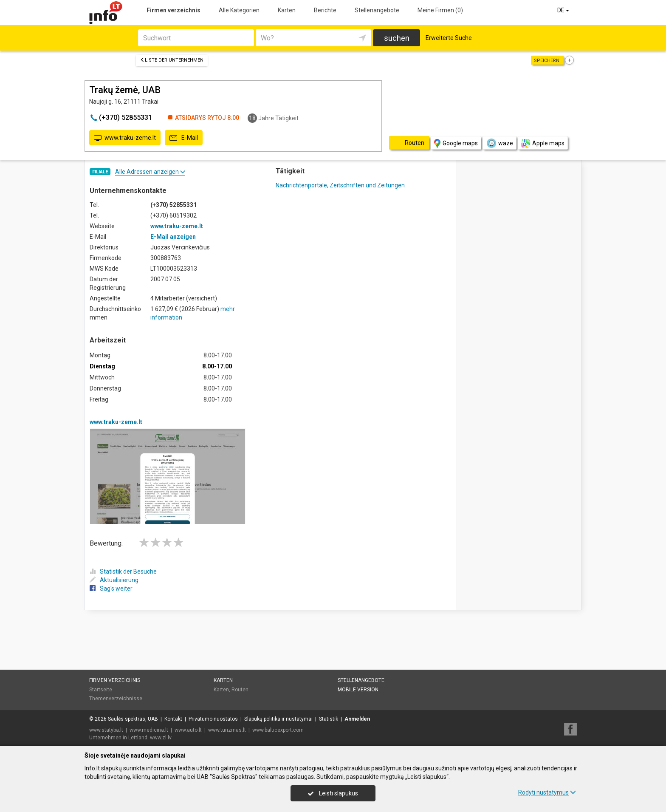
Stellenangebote (377, 10)
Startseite (101, 690)
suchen (397, 38)
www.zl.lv (161, 738)
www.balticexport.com (278, 730)
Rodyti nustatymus (547, 792)
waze (499, 143)
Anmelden (357, 719)
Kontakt (173, 719)
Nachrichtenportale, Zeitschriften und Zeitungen (340, 185)
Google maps (456, 143)
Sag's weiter (111, 588)
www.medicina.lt (149, 730)
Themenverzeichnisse (116, 699)
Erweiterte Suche (449, 38)
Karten (287, 10)
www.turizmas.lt (227, 730)
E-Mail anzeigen (173, 237)
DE (564, 10)
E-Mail (184, 138)
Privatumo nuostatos (213, 719)
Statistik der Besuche (123, 572)
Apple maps (543, 143)
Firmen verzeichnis (174, 10)
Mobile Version (358, 690)
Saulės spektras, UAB (133, 719)
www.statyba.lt (106, 730)
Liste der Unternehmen (172, 60)
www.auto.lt (188, 730)
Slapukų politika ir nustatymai (278, 719)
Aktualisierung (114, 580)
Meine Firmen (440, 10)
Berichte (325, 10)
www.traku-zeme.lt (125, 138)
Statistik (329, 719)
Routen (240, 690)
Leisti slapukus (333, 793)
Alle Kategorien (239, 10)
